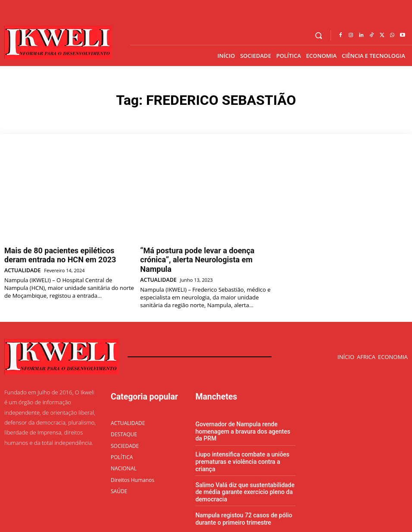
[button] (319, 36)
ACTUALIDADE (20, 266)
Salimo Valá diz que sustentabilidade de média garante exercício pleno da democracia (245, 467)
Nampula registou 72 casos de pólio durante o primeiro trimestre (240, 493)
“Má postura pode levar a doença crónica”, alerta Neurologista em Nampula (206, 253)
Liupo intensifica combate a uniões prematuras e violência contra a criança (244, 442)
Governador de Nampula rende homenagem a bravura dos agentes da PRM (243, 416)
